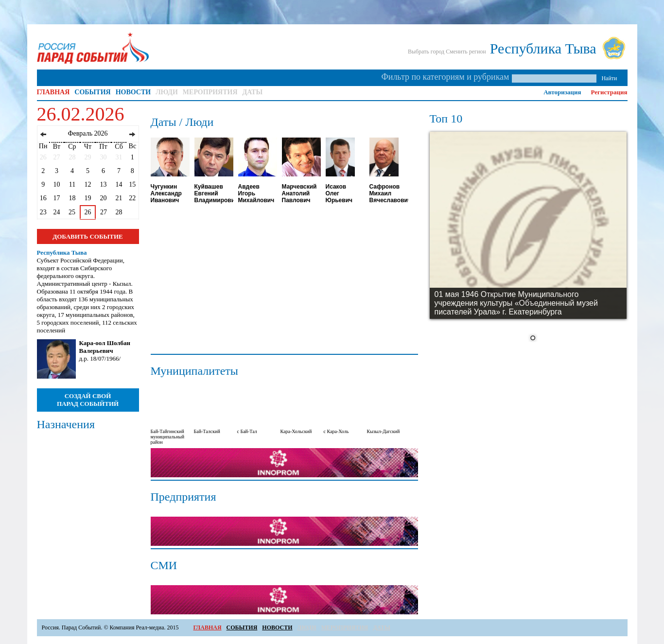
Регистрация (609, 92)
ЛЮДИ (167, 92)
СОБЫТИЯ (92, 92)
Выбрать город (426, 52)
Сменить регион (466, 52)
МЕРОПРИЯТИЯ (210, 92)
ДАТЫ (253, 92)
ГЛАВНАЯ (53, 92)
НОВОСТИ (133, 92)
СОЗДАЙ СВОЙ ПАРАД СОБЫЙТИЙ (88, 400)
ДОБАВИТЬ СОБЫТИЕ (87, 236)
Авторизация (562, 92)
